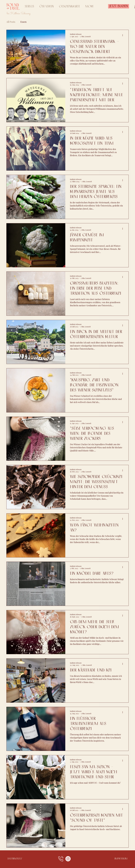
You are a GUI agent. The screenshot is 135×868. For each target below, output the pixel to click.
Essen (23, 22)
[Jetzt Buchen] (119, 6)
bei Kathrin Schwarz (19, 14)
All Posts (11, 22)
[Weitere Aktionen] (123, 35)
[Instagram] (68, 859)
